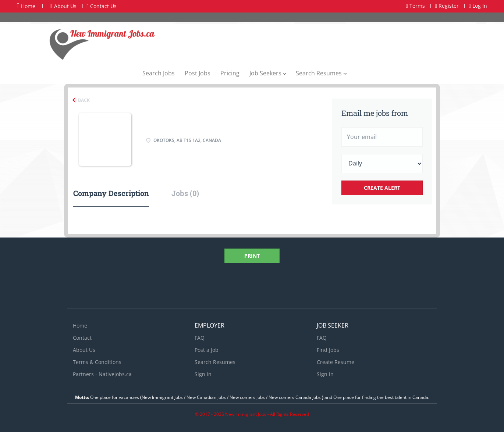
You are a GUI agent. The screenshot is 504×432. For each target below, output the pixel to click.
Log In (478, 6)
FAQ (200, 338)
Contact (82, 338)
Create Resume (336, 362)
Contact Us (102, 6)
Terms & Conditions (97, 362)
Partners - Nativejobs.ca (102, 374)
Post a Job (207, 350)
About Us (63, 6)
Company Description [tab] (111, 193)
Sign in (203, 374)
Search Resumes (215, 362)
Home (26, 6)
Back (83, 100)
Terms (416, 6)
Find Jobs (328, 350)
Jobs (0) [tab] (185, 193)
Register (447, 6)
